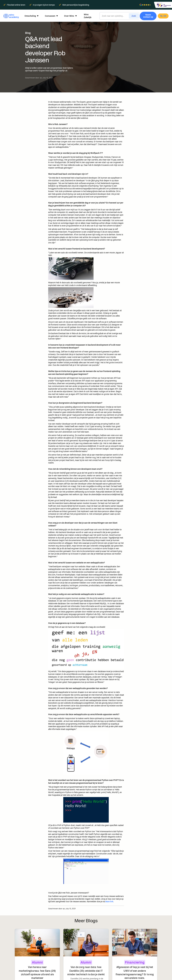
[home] (11, 16)
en (165, 16)
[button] (31, 16)
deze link (109, 901)
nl (162, 16)
